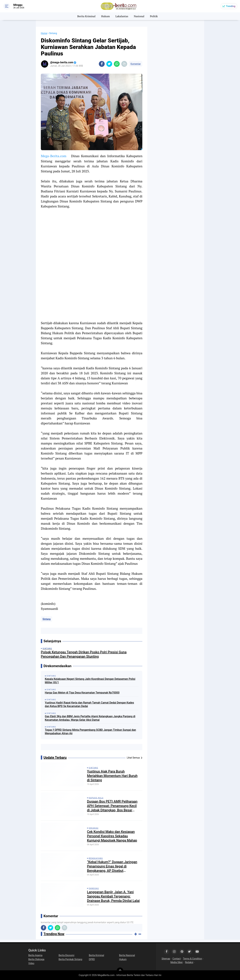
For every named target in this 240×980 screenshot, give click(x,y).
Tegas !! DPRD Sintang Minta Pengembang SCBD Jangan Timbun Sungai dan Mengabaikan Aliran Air (90, 732)
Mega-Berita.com (54, 156)
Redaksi (189, 962)
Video (31, 963)
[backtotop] (120, 971)
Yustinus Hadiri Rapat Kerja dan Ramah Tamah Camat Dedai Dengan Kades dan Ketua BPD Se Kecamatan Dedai (89, 704)
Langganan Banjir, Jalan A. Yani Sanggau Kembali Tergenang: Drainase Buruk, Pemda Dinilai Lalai (113, 896)
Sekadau (94, 828)
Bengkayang (96, 858)
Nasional (139, 16)
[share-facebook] (102, 64)
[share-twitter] (109, 64)
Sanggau (94, 888)
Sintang (46, 619)
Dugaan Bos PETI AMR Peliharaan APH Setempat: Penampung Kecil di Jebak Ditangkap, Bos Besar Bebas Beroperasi (112, 806)
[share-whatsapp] (117, 64)
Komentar (136, 64)
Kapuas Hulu (96, 798)
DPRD (92, 959)
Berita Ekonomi (66, 955)
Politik (154, 16)
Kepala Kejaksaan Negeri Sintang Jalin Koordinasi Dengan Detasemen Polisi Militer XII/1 (90, 681)
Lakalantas (122, 16)
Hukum (105, 16)
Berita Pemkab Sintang (70, 959)
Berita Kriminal (86, 16)
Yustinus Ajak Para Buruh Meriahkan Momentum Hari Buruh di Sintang (112, 776)
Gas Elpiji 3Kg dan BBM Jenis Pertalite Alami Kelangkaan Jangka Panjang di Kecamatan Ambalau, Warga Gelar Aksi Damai (90, 718)
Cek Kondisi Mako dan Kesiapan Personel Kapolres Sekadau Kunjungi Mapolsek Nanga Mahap (112, 836)
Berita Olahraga (36, 959)
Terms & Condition (193, 959)
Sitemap (166, 959)
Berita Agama (35, 955)
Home (44, 33)
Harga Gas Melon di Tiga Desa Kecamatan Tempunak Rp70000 (82, 693)
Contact (177, 959)
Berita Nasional (127, 955)
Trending (231, 6)
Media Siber (176, 962)
